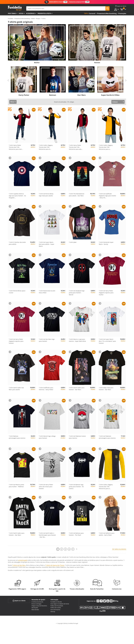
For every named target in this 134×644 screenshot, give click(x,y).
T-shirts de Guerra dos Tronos (55, 565)
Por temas (12, 13)
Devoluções (35, 608)
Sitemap (53, 612)
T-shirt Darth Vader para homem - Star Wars (77, 389)
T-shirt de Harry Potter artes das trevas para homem (46, 487)
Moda (33, 18)
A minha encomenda (37, 602)
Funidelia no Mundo (56, 602)
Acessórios (30, 13)
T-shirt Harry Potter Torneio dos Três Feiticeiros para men (16, 147)
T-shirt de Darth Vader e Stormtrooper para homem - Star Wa (47, 535)
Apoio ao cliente (19, 601)
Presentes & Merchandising (22, 18)
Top (86, 13)
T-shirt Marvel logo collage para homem (47, 437)
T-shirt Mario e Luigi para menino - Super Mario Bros (77, 340)
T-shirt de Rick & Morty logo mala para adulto (46, 195)
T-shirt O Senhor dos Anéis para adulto (17, 243)
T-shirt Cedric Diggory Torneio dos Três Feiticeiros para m (46, 147)
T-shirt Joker (73, 242)
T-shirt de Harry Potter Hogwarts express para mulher (106, 293)
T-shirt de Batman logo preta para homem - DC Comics (76, 487)
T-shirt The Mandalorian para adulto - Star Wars (77, 195)
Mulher (37, 63)
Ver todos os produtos (119, 549)
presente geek (23, 560)
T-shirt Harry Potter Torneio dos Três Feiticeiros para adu (76, 147)
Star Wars (82, 95)
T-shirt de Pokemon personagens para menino (107, 437)
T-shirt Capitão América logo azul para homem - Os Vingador (17, 196)
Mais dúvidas (35, 610)
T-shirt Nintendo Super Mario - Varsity (106, 243)
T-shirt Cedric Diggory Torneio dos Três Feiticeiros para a (106, 147)
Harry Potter (24, 95)
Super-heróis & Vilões (110, 95)
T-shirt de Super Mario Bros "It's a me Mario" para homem (107, 341)
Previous (8, 80)
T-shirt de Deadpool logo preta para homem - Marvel (77, 293)
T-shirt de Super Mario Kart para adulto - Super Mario (47, 244)
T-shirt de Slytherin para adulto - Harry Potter (107, 534)
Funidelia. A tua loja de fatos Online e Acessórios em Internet (15, 8)
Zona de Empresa (55, 610)
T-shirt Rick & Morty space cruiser (17, 292)
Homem (97, 63)
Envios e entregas (36, 604)
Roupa (38, 18)
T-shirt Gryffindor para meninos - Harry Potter (46, 389)
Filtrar (12, 102)
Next (126, 80)
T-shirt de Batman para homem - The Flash (76, 534)
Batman (53, 95)
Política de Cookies (56, 608)
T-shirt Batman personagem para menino (17, 437)
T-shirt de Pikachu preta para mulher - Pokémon (16, 486)
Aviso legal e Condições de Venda (60, 604)
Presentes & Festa (44, 13)
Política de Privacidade (57, 606)
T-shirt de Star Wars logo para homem (47, 340)
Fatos (21, 13)
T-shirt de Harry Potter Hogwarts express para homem (16, 341)
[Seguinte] (77, 549)
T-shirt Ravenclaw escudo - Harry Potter (47, 292)
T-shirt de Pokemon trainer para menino (77, 437)
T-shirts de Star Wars (19, 565)
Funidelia (10, 18)
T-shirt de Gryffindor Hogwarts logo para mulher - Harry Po (107, 196)
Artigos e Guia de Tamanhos (39, 606)
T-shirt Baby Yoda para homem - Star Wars (106, 389)
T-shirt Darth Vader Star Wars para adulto (16, 389)
